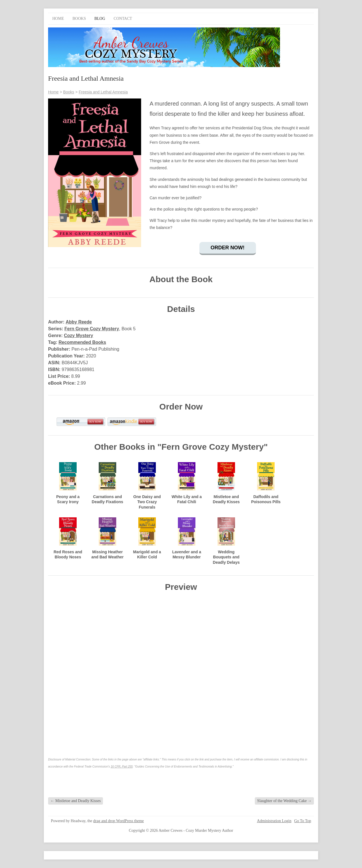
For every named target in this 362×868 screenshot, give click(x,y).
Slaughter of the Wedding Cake (284, 801)
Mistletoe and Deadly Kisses (76, 801)
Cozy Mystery (78, 336)
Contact (123, 19)
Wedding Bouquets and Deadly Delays (226, 557)
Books (79, 19)
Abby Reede (79, 322)
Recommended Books (82, 342)
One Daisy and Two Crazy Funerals (147, 502)
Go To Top (303, 821)
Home (58, 19)
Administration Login (274, 821)
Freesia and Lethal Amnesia (103, 92)
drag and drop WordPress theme (119, 821)
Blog (100, 19)
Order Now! (228, 248)
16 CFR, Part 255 (122, 767)
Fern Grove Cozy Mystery (92, 329)
